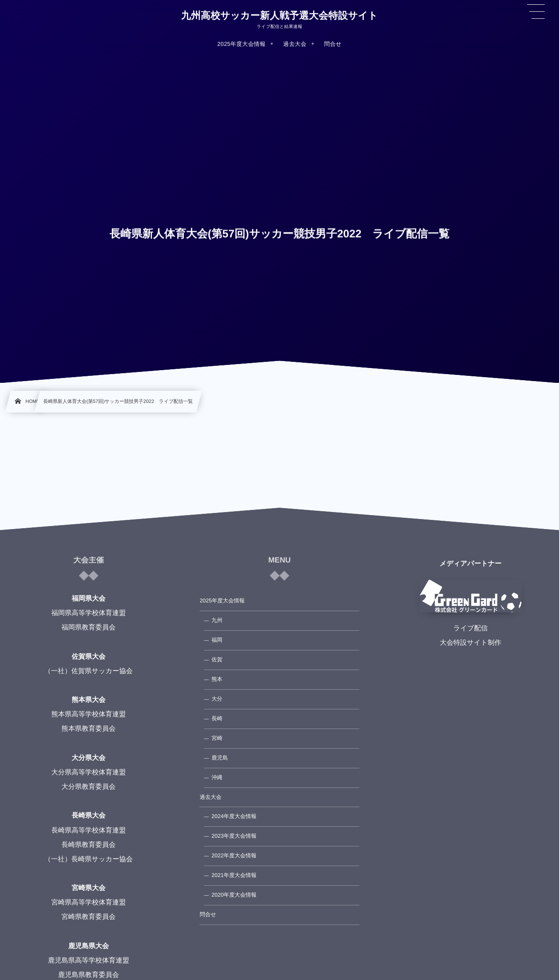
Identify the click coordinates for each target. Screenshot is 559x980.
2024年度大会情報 (234, 816)
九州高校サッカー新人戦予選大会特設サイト (279, 16)
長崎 (217, 719)
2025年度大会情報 (222, 601)
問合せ (208, 915)
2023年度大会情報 (234, 836)
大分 (217, 699)
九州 (217, 620)
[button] (536, 12)
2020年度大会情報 (234, 895)
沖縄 (217, 777)
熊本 (217, 679)
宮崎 (217, 738)
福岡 (217, 640)
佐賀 (217, 660)
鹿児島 (220, 758)
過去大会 (210, 797)
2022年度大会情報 (234, 856)
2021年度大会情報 (234, 875)
